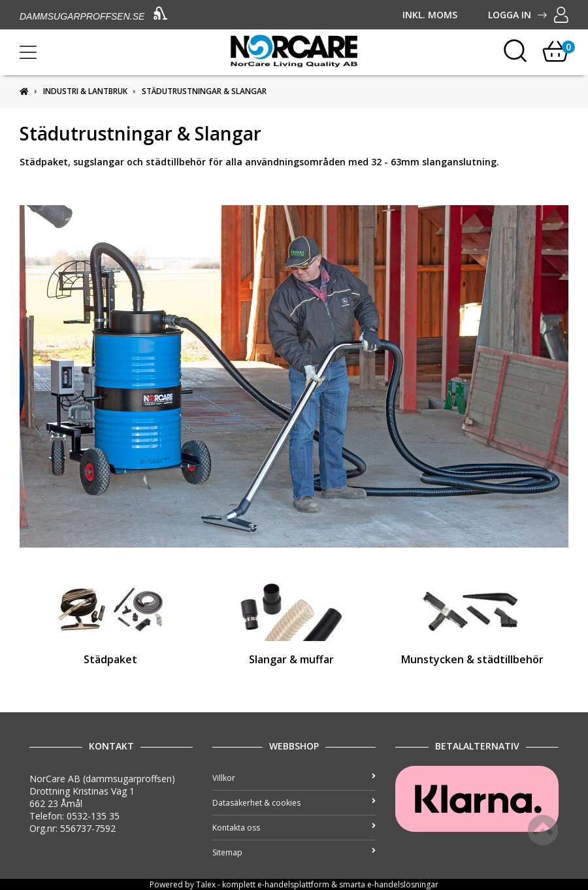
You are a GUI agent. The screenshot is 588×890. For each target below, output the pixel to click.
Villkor (294, 778)
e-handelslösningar (403, 884)
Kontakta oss (294, 828)
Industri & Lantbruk (85, 91)
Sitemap (294, 852)
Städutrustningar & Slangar (204, 91)
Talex (206, 884)
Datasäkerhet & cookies (294, 803)
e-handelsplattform (293, 884)
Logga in (528, 15)
